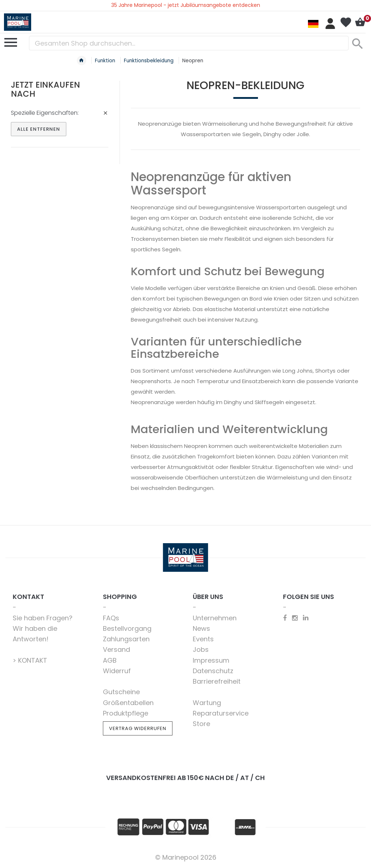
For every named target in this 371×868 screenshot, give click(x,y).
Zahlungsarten (126, 639)
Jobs (201, 649)
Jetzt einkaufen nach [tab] (45, 89)
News (201, 628)
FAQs (111, 618)
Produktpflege (126, 713)
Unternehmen (215, 618)
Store (201, 724)
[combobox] (189, 43)
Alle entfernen (39, 129)
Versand (116, 649)
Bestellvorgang (127, 628)
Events (203, 639)
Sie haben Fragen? (43, 618)
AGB (110, 660)
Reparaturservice (221, 713)
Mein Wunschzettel (346, 22)
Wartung (207, 703)
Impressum (211, 660)
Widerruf (117, 671)
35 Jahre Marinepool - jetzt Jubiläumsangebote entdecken (186, 5)
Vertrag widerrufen (138, 728)
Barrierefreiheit (217, 681)
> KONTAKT (30, 660)
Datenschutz (213, 671)
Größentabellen (128, 703)
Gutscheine (121, 692)
